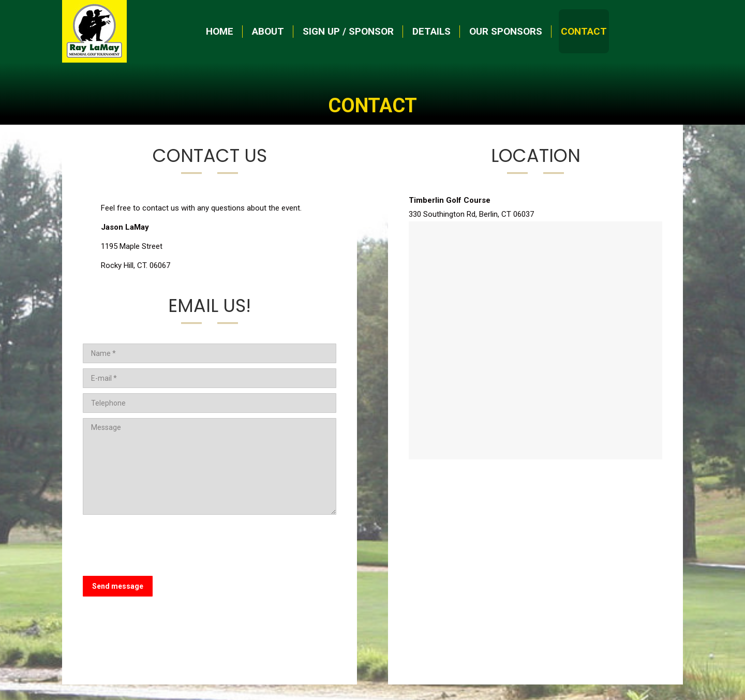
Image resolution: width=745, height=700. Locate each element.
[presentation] (161, 545)
